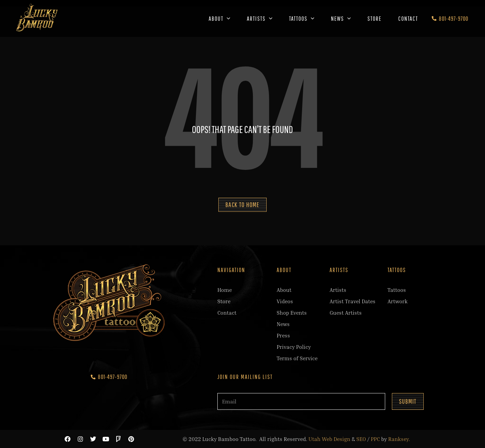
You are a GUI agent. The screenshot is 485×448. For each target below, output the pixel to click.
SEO (361, 439)
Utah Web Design (329, 439)
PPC (375, 439)
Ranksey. (399, 439)
